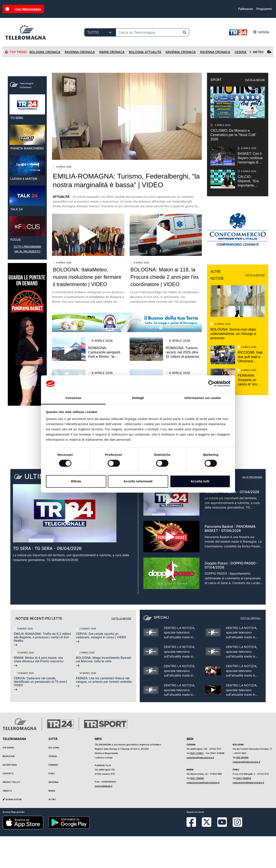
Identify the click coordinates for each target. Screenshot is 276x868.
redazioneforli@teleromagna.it (248, 814)
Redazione (9, 788)
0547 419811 (197, 785)
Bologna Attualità (145, 52)
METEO (260, 52)
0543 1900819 (244, 810)
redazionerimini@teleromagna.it (203, 814)
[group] (27, 421)
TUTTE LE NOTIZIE (255, 80)
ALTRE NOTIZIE (217, 275)
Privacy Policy (11, 814)
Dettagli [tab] (138, 398)
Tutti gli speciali (250, 650)
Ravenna (53, 814)
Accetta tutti (200, 481)
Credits (7, 822)
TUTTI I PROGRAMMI (27, 333)
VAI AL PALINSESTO (27, 338)
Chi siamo (8, 779)
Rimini (52, 822)
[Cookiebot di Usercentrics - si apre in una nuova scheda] (211, 384)
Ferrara (53, 797)
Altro (52, 831)
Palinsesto (246, 9)
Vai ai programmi (252, 508)
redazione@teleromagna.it (200, 789)
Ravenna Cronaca (80, 52)
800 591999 (242, 789)
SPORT (216, 80)
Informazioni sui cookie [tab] (203, 398)
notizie (249, 32)
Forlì (52, 805)
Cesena (53, 788)
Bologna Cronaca (45, 52)
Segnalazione (12, 831)
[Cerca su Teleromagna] (148, 32)
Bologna (54, 779)
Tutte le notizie (121, 650)
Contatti (8, 805)
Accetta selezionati (138, 481)
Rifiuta (76, 481)
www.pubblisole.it (103, 818)
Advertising (10, 797)
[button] (24, 487)
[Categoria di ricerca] (100, 32)
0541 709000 (197, 810)
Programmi (264, 9)
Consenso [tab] (73, 398)
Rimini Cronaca (112, 52)
